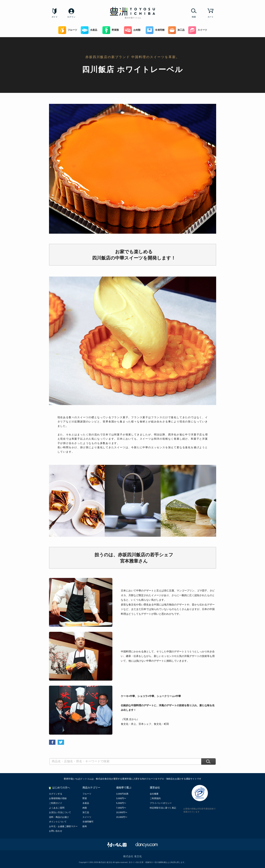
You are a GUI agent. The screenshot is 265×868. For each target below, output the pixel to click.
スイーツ (198, 30)
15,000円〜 (122, 817)
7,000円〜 (121, 808)
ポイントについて (58, 822)
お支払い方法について (60, 812)
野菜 (85, 798)
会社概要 (154, 794)
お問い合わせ (56, 831)
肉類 (85, 808)
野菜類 (111, 30)
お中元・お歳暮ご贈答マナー (63, 826)
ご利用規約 (155, 798)
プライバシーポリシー (161, 803)
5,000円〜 (121, 803)
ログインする (56, 794)
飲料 (85, 826)
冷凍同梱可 (88, 822)
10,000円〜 (122, 812)
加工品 (176, 30)
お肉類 (132, 30)
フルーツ (68, 30)
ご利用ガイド (56, 803)
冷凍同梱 (155, 30)
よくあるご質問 (57, 808)
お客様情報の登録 (58, 798)
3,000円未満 (122, 794)
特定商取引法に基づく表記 (163, 808)
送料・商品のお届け (59, 817)
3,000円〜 (121, 798)
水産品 (89, 30)
